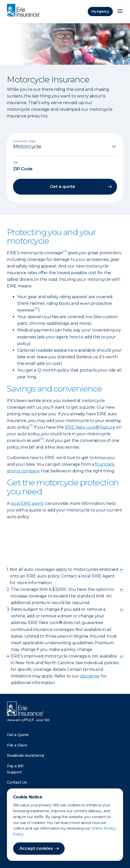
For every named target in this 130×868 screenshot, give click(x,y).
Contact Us (17, 782)
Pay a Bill (15, 766)
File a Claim (17, 745)
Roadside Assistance (26, 755)
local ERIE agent (27, 503)
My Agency (100, 11)
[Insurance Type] (65, 147)
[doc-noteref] (65, 253)
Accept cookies (36, 848)
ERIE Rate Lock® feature (90, 427)
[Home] (25, 11)
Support (14, 772)
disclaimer (90, 676)
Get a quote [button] (63, 187)
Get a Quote (18, 735)
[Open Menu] (120, 12)
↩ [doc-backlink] (122, 569)
